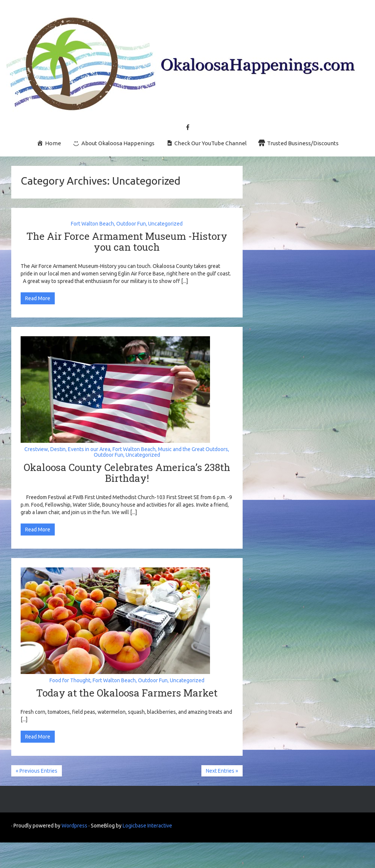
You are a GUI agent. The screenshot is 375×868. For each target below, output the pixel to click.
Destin (58, 449)
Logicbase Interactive (147, 826)
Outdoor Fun (131, 224)
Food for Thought (70, 680)
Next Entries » (222, 771)
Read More (38, 298)
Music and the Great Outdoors (193, 449)
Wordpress (74, 826)
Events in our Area (89, 449)
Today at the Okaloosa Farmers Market (127, 693)
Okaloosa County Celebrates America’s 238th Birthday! (127, 473)
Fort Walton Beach (92, 224)
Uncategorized (165, 224)
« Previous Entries (37, 771)
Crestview (36, 449)
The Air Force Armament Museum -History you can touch (127, 241)
